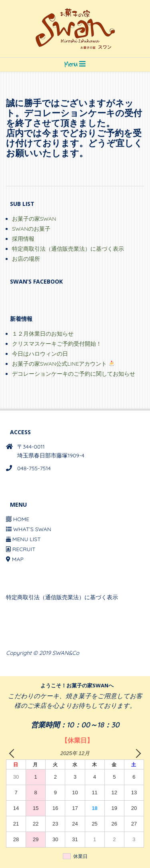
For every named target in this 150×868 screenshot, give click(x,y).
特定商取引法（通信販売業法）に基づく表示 (68, 249)
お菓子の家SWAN (34, 219)
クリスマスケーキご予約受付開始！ (57, 344)
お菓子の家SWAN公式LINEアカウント (63, 364)
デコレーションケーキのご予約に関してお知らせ (74, 374)
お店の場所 (26, 259)
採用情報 (23, 239)
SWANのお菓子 (31, 229)
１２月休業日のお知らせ (43, 334)
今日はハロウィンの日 (40, 354)
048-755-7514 (34, 468)
